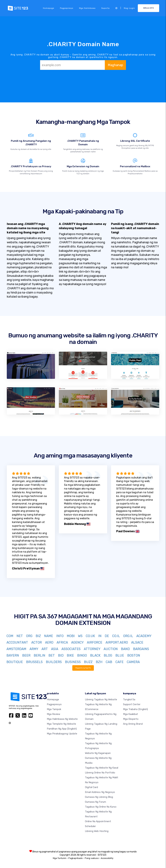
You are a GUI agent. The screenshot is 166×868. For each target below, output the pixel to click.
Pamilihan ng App (62, 729)
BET (52, 655)
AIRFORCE (95, 642)
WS (80, 636)
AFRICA (62, 642)
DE (107, 636)
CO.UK (90, 636)
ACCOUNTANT (17, 642)
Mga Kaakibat (130, 714)
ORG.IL (128, 636)
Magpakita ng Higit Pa (83, 668)
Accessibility (107, 858)
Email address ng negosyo (100, 792)
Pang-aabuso (92, 858)
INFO (60, 636)
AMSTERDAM (16, 649)
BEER (26, 655)
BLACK (95, 655)
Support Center (132, 704)
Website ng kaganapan (98, 753)
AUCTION (111, 649)
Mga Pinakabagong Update (62, 734)
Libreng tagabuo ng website (101, 699)
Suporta (105, 8)
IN (100, 636)
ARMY (34, 649)
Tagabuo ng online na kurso (101, 807)
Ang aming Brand (133, 724)
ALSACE (137, 642)
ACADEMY (144, 636)
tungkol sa (129, 699)
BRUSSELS (34, 662)
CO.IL (116, 636)
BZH (99, 662)
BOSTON (134, 655)
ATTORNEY (92, 649)
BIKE (70, 655)
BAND (125, 649)
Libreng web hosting (97, 831)
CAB (109, 662)
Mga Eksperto (131, 719)
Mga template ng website (61, 724)
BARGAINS (141, 649)
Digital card (91, 787)
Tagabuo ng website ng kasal (102, 768)
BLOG (108, 655)
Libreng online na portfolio (100, 773)
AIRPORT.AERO (117, 642)
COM (10, 636)
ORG (29, 636)
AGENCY (77, 642)
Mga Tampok (54, 709)
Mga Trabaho (135, 709)
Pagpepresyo (67, 8)
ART (45, 649)
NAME (49, 636)
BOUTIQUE (15, 662)
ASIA (55, 649)
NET (20, 636)
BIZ (38, 636)
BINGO (82, 655)
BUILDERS (54, 662)
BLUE (120, 655)
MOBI (71, 636)
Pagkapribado (76, 858)
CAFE (119, 662)
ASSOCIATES (71, 649)
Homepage (49, 8)
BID (61, 655)
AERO (49, 642)
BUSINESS (73, 662)
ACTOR (37, 642)
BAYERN (13, 655)
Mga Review (53, 714)
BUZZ (88, 662)
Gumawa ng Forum (95, 802)
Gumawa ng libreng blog (99, 797)
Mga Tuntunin (60, 858)
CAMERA (133, 662)
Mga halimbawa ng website (62, 719)
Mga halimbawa (87, 8)
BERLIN (39, 655)
